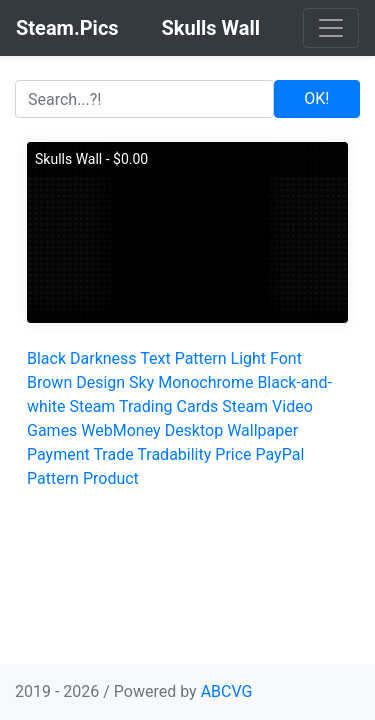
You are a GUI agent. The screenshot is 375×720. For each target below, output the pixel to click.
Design (100, 382)
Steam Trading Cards (143, 406)
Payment (58, 454)
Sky (141, 382)
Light (249, 358)
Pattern (201, 358)
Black (46, 358)
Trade (113, 454)
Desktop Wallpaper (232, 430)
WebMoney (120, 430)
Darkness (103, 358)
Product (111, 478)
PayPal (280, 454)
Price (233, 454)
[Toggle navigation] (331, 28)
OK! (316, 98)
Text (155, 358)
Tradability (174, 454)
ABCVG (227, 691)
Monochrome (205, 382)
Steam (245, 406)
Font (286, 358)
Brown (49, 382)
